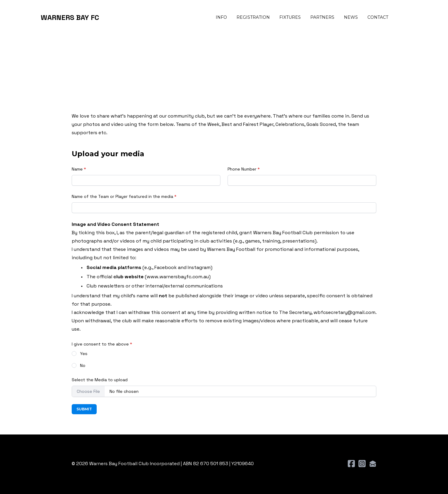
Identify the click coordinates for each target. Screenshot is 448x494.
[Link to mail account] (373, 463)
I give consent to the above (100, 344)
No (83, 365)
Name (77, 169)
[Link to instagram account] (362, 463)
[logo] (70, 18)
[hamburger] (106, 18)
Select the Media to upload (100, 380)
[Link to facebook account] (351, 463)
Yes (84, 354)
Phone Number (242, 169)
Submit (84, 409)
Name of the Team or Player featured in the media (122, 196)
